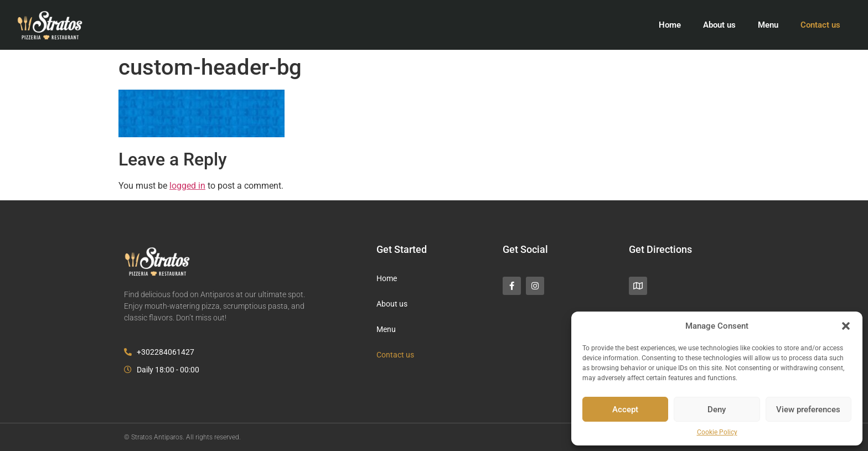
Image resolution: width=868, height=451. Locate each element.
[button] (846, 326)
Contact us (820, 25)
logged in (187, 186)
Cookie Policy (717, 432)
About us (719, 25)
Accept (625, 409)
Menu (768, 25)
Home (670, 25)
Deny (717, 409)
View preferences (808, 409)
